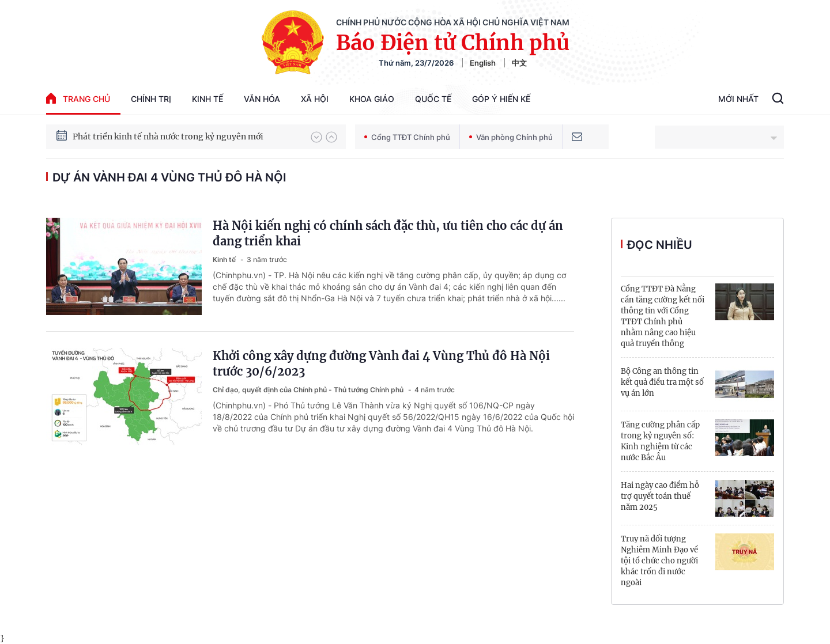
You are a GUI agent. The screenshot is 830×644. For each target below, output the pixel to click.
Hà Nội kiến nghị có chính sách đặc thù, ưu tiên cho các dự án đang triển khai (388, 233)
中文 (519, 63)
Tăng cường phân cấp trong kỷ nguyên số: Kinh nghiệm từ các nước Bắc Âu (660, 441)
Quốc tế (433, 99)
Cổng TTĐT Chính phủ (407, 137)
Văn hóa (262, 99)
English (483, 63)
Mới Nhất (738, 99)
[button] (316, 137)
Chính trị (151, 99)
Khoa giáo (372, 99)
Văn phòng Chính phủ (511, 137)
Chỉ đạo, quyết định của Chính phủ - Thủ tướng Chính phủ (309, 390)
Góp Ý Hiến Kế (501, 99)
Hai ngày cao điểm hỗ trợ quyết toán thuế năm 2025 (660, 496)
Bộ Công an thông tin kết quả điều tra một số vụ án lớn (662, 382)
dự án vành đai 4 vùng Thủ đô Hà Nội (169, 177)
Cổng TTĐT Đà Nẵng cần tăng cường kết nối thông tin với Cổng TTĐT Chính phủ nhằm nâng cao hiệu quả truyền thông (663, 316)
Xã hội (315, 99)
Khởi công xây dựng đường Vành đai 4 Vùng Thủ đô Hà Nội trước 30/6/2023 (381, 363)
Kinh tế (207, 99)
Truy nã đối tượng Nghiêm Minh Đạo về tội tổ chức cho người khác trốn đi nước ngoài (659, 561)
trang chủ (78, 98)
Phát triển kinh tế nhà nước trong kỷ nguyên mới (168, 137)
